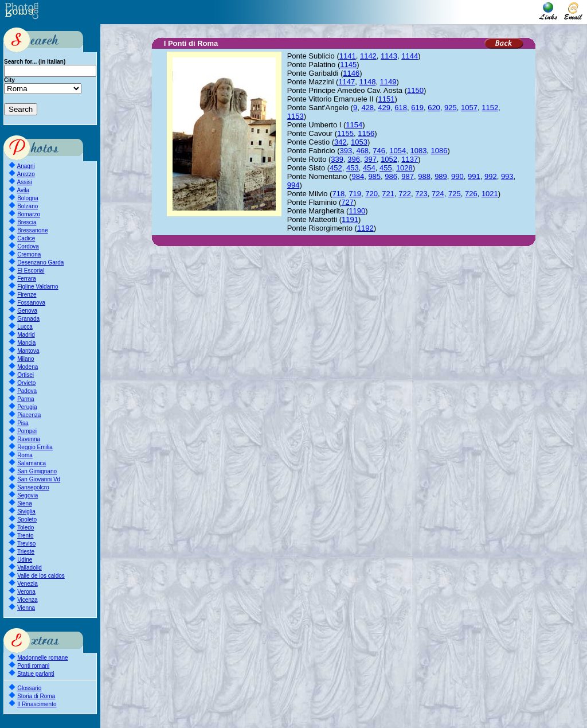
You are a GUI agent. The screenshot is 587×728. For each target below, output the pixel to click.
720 (371, 194)
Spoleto (27, 519)
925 (451, 108)
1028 (404, 168)
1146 (351, 73)
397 (370, 159)
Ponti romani (33, 666)
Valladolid (30, 568)
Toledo (26, 527)
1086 (439, 151)
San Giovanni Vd (39, 479)
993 (507, 176)
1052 (389, 159)
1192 (365, 228)
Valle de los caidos (41, 576)
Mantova (28, 351)
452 (336, 168)
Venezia (28, 584)
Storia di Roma (36, 696)
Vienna (26, 608)
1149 (388, 82)
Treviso (26, 544)
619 (417, 108)
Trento (26, 536)
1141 (348, 56)
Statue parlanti (36, 674)
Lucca (25, 327)
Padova (27, 391)
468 (362, 151)
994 (293, 185)
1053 (359, 142)
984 (358, 176)
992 (491, 176)
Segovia (28, 495)
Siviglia (26, 511)
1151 (386, 99)
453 (353, 168)
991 (474, 176)
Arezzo (26, 174)
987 (408, 176)
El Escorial (31, 270)
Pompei (27, 431)
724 (438, 194)
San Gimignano (37, 471)
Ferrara (27, 279)
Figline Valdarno (38, 287)
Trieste (26, 552)
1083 (418, 151)
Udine (25, 560)
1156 (366, 133)
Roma (25, 455)
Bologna (28, 198)
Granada (28, 319)
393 (346, 151)
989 (441, 176)
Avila (24, 190)
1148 (367, 82)
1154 (354, 125)
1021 (490, 194)
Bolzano (28, 206)
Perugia (27, 407)
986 (391, 176)
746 (379, 151)
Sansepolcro (33, 487)
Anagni (26, 166)
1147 (347, 82)
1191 (350, 219)
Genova (27, 311)
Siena (25, 503)
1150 (415, 90)
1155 (345, 133)
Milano (26, 359)
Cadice (26, 238)
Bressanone (32, 230)
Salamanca (32, 463)
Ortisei (26, 375)
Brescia (27, 222)
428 (367, 108)
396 (354, 159)
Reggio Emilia (35, 447)
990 (457, 176)
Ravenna (29, 439)
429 (384, 108)
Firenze (27, 295)
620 (434, 108)
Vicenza (27, 600)
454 (369, 168)
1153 (296, 116)
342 (341, 142)
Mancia (26, 343)
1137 (410, 159)
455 (386, 168)
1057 (469, 108)
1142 (368, 56)
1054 (398, 151)
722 (405, 194)
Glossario (29, 688)
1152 (490, 108)
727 (347, 202)
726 (471, 194)
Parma (26, 399)
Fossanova (31, 303)
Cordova (28, 246)
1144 (410, 56)
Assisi (25, 182)
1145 (348, 65)
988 (424, 176)
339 (337, 159)
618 (401, 108)
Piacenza (29, 415)
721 (388, 194)
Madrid (26, 335)
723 (421, 194)
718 (338, 194)
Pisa (23, 423)
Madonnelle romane (42, 658)
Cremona (29, 254)
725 (455, 194)
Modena (28, 367)
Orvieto (26, 383)
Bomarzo (29, 214)
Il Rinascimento (37, 704)
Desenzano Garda (40, 262)
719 (355, 194)
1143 (389, 56)
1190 (357, 211)
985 (374, 176)
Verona (26, 592)
